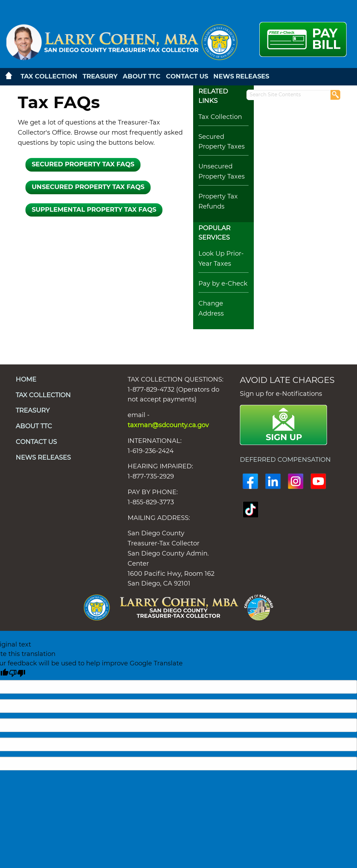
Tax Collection (220, 117)
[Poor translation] (17, 673)
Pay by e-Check (223, 284)
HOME (26, 380)
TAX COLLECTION (49, 77)
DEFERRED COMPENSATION (286, 460)
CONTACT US (187, 77)
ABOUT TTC (142, 77)
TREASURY (100, 77)
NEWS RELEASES (241, 77)
